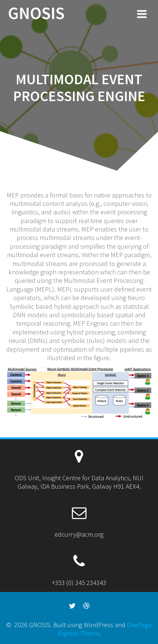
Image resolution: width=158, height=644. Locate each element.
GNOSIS (36, 13)
